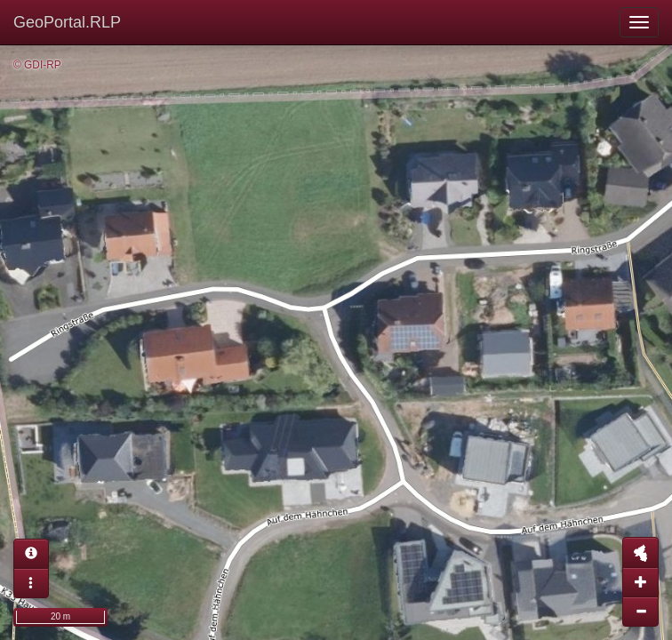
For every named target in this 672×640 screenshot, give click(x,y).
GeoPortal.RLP (67, 22)
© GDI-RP (37, 65)
